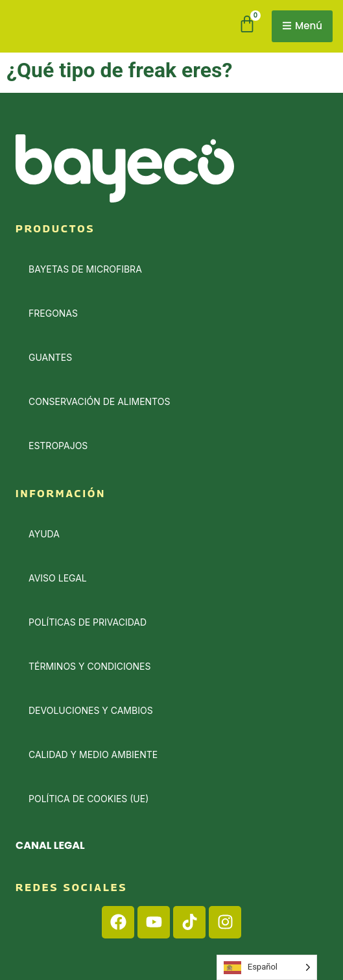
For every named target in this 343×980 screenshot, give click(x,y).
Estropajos (58, 446)
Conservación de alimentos (99, 401)
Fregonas (53, 313)
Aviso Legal (58, 578)
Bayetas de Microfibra (85, 269)
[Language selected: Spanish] (267, 967)
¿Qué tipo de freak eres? (119, 70)
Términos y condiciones (89, 666)
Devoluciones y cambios (91, 710)
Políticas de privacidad (88, 622)
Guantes (50, 357)
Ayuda (44, 534)
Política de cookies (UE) (89, 799)
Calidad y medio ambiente (93, 754)
